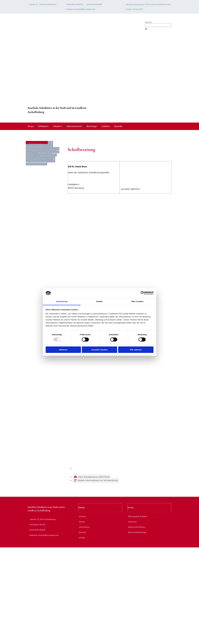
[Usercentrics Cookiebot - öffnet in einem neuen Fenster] (142, 293)
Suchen (148, 22)
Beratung (91, 126)
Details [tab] (99, 301)
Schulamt (43, 126)
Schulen (57, 126)
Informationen (74, 126)
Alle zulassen (136, 350)
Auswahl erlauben (99, 350)
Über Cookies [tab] (137, 301)
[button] (146, 29)
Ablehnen (63, 350)
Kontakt (118, 126)
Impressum (132, 522)
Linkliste (106, 126)
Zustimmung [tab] (62, 301)
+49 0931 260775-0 (130, 189)
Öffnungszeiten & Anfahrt (138, 516)
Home (31, 126)
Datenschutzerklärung (136, 527)
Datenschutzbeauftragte (137, 532)
